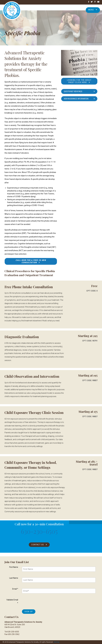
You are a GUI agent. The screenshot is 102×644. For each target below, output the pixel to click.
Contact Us (38, 545)
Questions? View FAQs (73, 91)
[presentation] (42, 602)
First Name (14, 567)
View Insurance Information (76, 99)
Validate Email (12, 601)
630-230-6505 (39, 531)
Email (15, 589)
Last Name (14, 578)
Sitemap (56, 642)
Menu (93, 10)
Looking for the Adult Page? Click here (79, 81)
